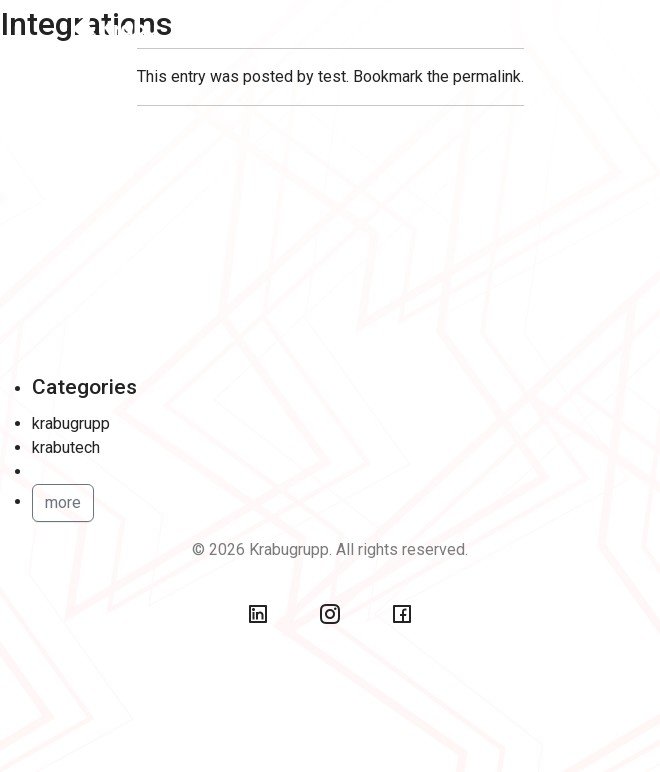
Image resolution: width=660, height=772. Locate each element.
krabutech (66, 447)
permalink (487, 76)
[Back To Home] (128, 26)
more (63, 502)
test (332, 76)
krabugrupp (71, 423)
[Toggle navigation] (562, 25)
